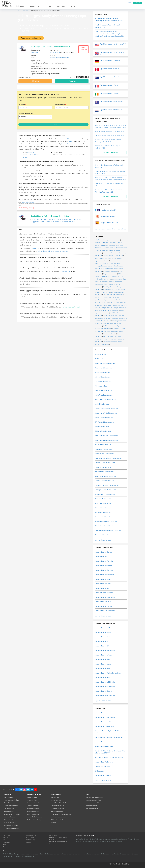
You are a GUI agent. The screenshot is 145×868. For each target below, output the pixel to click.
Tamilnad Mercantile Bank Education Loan (108, 530)
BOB (35, 249)
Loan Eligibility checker (92, 809)
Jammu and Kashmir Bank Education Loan (108, 458)
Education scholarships (101, 303)
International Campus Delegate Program (58, 838)
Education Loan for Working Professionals (108, 673)
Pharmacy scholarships (101, 263)
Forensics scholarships (110, 334)
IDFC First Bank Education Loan (104, 422)
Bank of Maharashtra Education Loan (106, 409)
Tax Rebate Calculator (92, 806)
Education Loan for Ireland (103, 579)
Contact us (6, 847)
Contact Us (62, 6)
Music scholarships (100, 323)
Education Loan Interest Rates (104, 722)
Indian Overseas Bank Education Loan (107, 436)
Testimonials (7, 842)
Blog (51, 6)
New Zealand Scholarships (35, 817)
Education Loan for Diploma (103, 691)
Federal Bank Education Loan (104, 418)
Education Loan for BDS (102, 678)
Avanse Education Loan (102, 372)
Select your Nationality (26, 114)
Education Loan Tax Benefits (104, 762)
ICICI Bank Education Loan (103, 381)
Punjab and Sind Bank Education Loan (107, 485)
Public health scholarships (116, 266)
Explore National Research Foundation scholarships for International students (56, 219)
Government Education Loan (104, 746)
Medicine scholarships (116, 261)
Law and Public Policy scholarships (113, 295)
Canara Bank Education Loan (104, 368)
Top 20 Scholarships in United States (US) (110, 45)
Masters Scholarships (10, 817)
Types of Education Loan (103, 767)
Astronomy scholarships (110, 289)
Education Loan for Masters (103, 664)
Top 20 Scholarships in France (107, 86)
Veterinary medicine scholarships (104, 269)
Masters (33, 52)
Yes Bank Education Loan (103, 467)
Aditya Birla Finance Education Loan (106, 521)
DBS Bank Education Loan (103, 508)
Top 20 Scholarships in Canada (107, 70)
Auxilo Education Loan (102, 404)
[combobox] (35, 117)
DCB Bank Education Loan (103, 512)
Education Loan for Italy (102, 588)
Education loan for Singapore (104, 593)
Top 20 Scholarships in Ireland (107, 94)
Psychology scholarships (115, 282)
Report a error (53, 844)
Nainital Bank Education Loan (104, 535)
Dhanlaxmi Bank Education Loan (105, 517)
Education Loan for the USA (103, 566)
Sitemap (29, 842)
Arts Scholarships (9, 797)
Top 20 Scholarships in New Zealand (109, 103)
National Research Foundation (60, 58)
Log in (130, 3)
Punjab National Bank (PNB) (107, 223)
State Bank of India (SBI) (105, 210)
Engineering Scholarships (11, 806)
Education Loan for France (103, 584)
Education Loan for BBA (102, 669)
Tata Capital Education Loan (104, 449)
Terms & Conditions (32, 835)
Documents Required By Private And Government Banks (110, 732)
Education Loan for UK (102, 557)
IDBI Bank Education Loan (103, 431)
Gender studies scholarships (103, 279)
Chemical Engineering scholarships (113, 256)
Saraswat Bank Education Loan (105, 454)
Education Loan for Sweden (103, 606)
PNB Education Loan (101, 386)
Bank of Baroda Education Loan (105, 363)
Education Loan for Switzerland (105, 597)
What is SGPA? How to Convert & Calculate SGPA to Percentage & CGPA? (110, 752)
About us (6, 837)
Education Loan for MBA (102, 628)
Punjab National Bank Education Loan (61, 814)
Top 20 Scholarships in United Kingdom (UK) (109, 53)
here (70, 141)
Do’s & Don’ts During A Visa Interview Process (109, 757)
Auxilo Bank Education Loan (58, 817)
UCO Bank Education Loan (103, 445)
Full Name (22, 105)
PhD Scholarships (9, 820)
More (74, 6)
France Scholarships (33, 814)
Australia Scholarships (34, 806)
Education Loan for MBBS (103, 632)
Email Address (60, 105)
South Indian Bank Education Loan (105, 476)
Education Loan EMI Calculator (104, 726)
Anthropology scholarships (111, 271)
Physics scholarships (101, 284)
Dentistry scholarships (101, 266)
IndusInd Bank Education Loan (104, 472)
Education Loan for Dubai (103, 602)
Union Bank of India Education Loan (106, 400)
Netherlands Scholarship (34, 820)
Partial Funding (55, 52)
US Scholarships (32, 797)
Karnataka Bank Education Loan (105, 463)
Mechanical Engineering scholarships (105, 243)
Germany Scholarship (33, 803)
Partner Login (53, 835)
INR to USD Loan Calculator (93, 800)
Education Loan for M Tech (103, 655)
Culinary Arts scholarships (111, 316)
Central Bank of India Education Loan (106, 413)
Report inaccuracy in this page (26, 208)
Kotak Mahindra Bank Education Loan (106, 440)
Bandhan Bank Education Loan (104, 481)
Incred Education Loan (102, 427)
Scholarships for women (11, 826)
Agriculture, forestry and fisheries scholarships (108, 300)
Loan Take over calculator (93, 803)
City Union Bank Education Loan (105, 494)
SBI (32, 249)
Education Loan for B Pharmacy (105, 696)
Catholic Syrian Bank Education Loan (106, 526)
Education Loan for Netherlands (105, 611)
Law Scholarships (9, 809)
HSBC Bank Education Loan (103, 503)
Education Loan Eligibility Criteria (105, 717)
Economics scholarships (110, 342)
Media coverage (31, 840)
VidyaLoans (54, 823)
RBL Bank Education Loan (103, 499)
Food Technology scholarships (111, 326)
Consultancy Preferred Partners (58, 842)
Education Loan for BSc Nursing (105, 650)
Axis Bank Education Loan (103, 377)
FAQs (5, 844)
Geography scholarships (110, 274)
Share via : (73, 77)
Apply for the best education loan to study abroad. (53, 251)
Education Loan (37, 6)
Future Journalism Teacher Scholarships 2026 (109, 136)
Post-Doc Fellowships (10, 823)
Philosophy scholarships (119, 321)
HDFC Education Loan (101, 359)
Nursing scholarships (115, 263)
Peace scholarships (112, 308)
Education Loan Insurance (103, 742)
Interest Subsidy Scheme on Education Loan (109, 737)
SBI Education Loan (101, 354)
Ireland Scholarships (33, 811)
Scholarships (21, 6)
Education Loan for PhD (102, 659)
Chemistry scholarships (110, 287)
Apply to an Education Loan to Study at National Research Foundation (54, 222)
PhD (38, 52)
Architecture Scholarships (11, 800)
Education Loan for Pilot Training (105, 687)
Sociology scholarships (101, 282)
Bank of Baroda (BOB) (105, 217)
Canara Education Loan (57, 809)
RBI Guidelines (99, 771)
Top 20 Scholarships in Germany (107, 61)
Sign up (137, 3)
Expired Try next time (83, 49)
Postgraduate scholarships (12, 828)
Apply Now (72, 81)
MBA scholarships (9, 811)
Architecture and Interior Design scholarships (107, 297)
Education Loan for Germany (104, 570)
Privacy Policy (30, 837)
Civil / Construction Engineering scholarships (107, 240)
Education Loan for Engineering (105, 637)
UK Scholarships (32, 800)
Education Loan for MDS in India (105, 682)
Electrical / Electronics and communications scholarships (111, 248)
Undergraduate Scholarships (12, 814)
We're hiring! (7, 835)
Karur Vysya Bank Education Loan (105, 490)
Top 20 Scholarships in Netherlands (108, 111)
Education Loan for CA (102, 646)
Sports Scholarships (10, 803)
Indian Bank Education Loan (103, 391)
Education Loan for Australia (104, 561)
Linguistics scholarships (119, 279)
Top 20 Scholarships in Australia (107, 78)
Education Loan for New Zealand (105, 575)
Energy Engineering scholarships (104, 258)
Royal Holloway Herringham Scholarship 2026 (109, 132)
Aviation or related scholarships (112, 336)
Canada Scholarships (33, 809)
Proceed (53, 124)
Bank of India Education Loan (104, 395)
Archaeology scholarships (102, 339)
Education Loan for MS (102, 641)
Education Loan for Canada (103, 552)
